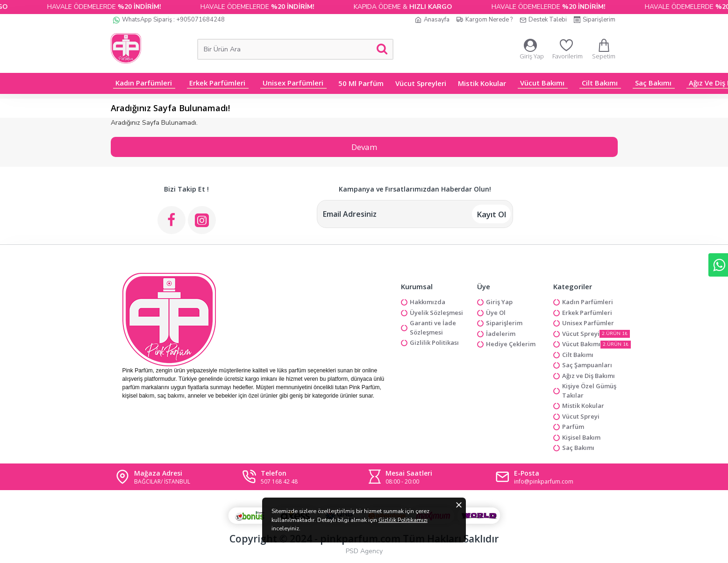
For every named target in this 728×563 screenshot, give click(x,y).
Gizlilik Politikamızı (330, 539)
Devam (364, 147)
